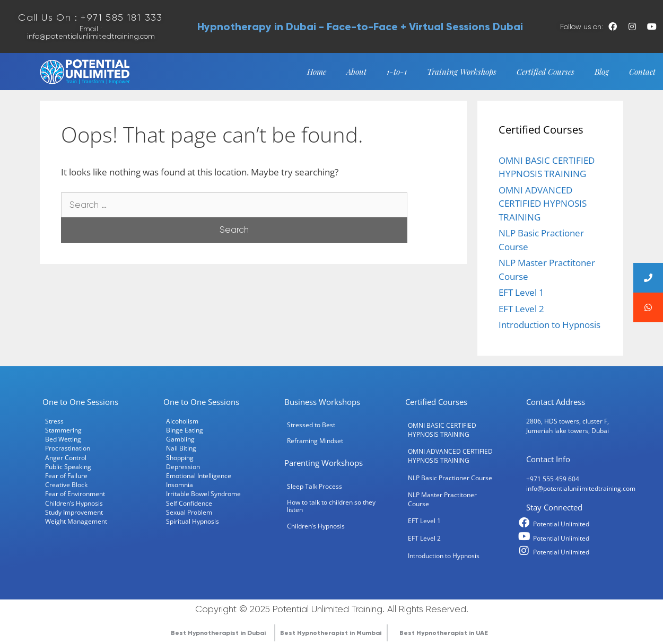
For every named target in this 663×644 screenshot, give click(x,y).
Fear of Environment (75, 491)
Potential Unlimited (561, 521)
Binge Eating (185, 427)
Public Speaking (68, 464)
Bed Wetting (63, 437)
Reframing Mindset (315, 438)
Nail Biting (181, 446)
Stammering (63, 427)
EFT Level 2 (521, 306)
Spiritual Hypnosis (193, 518)
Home (317, 69)
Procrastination (68, 446)
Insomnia (180, 482)
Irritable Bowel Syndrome (203, 491)
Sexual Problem (189, 509)
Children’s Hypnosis (74, 500)
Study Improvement (74, 509)
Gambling (180, 437)
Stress (54, 418)
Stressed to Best (311, 422)
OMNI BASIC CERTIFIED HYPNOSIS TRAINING (442, 427)
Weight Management (76, 518)
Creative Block (66, 482)
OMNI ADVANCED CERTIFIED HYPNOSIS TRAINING (543, 201)
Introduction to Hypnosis (549, 322)
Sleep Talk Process (315, 483)
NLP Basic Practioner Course (450, 475)
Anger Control (66, 455)
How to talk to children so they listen (331, 503)
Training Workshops (462, 69)
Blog (602, 69)
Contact (642, 69)
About (356, 69)
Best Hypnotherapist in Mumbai (331, 630)
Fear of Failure (66, 473)
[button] (648, 307)
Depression (183, 464)
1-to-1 (397, 69)
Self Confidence (189, 500)
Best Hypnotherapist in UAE (444, 630)
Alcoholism (182, 418)
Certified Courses (546, 69)
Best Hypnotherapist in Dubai (218, 630)
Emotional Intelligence (199, 473)
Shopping (180, 455)
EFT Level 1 (521, 290)
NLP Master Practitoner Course (442, 497)
